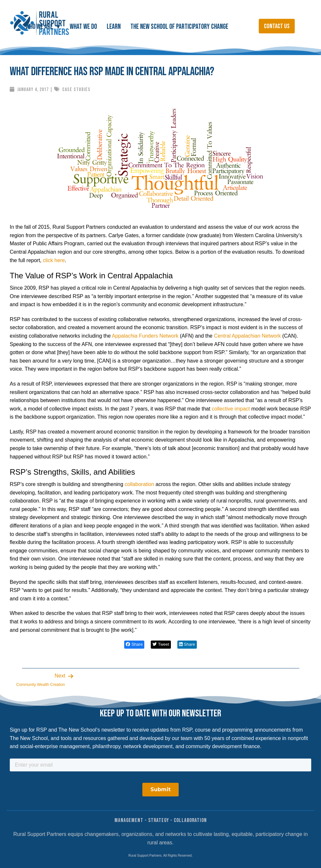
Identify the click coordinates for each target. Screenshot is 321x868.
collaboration (140, 484)
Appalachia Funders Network (145, 336)
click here (54, 260)
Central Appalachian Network (247, 336)
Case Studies (76, 90)
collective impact (231, 409)
